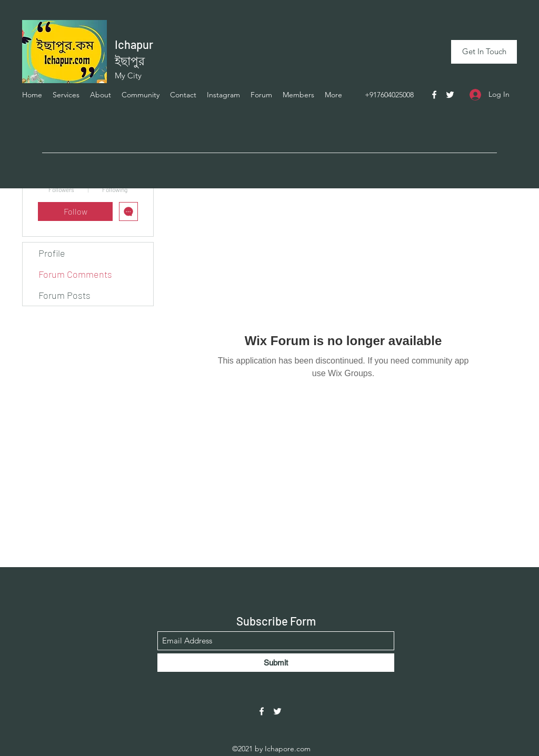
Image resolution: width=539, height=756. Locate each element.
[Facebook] (434, 95)
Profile (52, 253)
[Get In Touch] (484, 52)
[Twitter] (450, 95)
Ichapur (134, 44)
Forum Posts (64, 295)
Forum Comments (75, 274)
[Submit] (276, 663)
